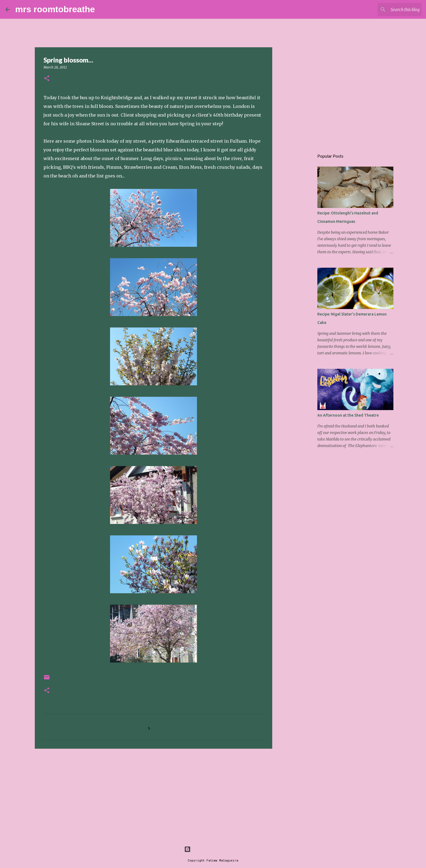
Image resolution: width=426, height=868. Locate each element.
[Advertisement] (154, 795)
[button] (47, 79)
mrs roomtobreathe (55, 9)
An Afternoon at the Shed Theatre (348, 415)
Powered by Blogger (213, 849)
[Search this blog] (393, 10)
